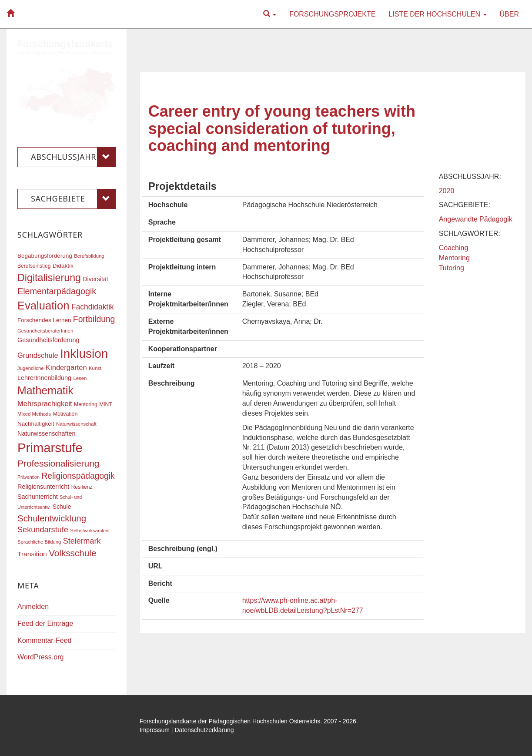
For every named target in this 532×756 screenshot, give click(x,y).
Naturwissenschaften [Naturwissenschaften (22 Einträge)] (47, 433)
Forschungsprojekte (332, 14)
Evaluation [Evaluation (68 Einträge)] (43, 306)
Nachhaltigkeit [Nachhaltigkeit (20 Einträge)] (36, 424)
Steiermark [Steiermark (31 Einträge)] (82, 541)
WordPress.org (40, 657)
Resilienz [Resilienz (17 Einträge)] (82, 487)
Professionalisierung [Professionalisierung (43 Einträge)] (58, 463)
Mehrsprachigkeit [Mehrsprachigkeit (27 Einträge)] (45, 403)
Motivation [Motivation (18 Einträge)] (65, 414)
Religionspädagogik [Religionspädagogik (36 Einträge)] (78, 476)
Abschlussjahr (73, 157)
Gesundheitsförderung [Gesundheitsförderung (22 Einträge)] (48, 340)
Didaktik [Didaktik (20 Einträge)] (63, 266)
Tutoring (452, 268)
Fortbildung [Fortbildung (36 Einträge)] (94, 319)
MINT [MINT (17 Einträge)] (105, 404)
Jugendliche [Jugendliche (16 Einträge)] (31, 368)
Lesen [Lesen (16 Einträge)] (80, 378)
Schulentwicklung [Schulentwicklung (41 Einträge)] (52, 518)
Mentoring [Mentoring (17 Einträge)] (86, 404)
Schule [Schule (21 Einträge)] (62, 507)
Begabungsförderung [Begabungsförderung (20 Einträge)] (45, 256)
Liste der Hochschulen (437, 14)
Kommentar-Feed (45, 640)
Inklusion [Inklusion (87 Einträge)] (84, 354)
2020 (447, 191)
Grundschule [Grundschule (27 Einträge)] (38, 355)
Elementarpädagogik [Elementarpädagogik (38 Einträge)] (57, 291)
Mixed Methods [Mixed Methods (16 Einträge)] (34, 414)
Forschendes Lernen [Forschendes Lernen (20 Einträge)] (44, 320)
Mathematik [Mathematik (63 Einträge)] (45, 390)
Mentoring (454, 258)
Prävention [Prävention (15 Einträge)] (28, 477)
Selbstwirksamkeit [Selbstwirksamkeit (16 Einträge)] (90, 531)
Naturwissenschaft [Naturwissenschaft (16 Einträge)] (76, 424)
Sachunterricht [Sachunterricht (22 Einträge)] (38, 497)
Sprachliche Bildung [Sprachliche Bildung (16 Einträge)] (39, 542)
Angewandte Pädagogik (476, 219)
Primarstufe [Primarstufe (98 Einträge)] (50, 448)
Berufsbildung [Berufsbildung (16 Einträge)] (89, 256)
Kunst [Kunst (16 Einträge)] (95, 368)
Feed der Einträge (45, 623)
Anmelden (33, 606)
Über (509, 14)
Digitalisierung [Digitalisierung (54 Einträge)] (49, 278)
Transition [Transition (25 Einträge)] (32, 554)
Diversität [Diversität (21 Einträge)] (95, 279)
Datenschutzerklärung (204, 730)
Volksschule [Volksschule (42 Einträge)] (72, 553)
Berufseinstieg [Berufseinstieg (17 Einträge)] (34, 266)
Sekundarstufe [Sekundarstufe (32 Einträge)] (43, 530)
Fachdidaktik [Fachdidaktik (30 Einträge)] (93, 307)
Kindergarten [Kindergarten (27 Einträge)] (66, 367)
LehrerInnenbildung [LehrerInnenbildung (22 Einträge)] (44, 378)
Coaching (454, 248)
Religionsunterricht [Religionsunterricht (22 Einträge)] (43, 487)
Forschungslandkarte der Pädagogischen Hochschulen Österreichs (230, 721)
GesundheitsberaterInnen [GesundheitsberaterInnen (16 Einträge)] (45, 331)
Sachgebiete (73, 199)
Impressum (155, 730)
